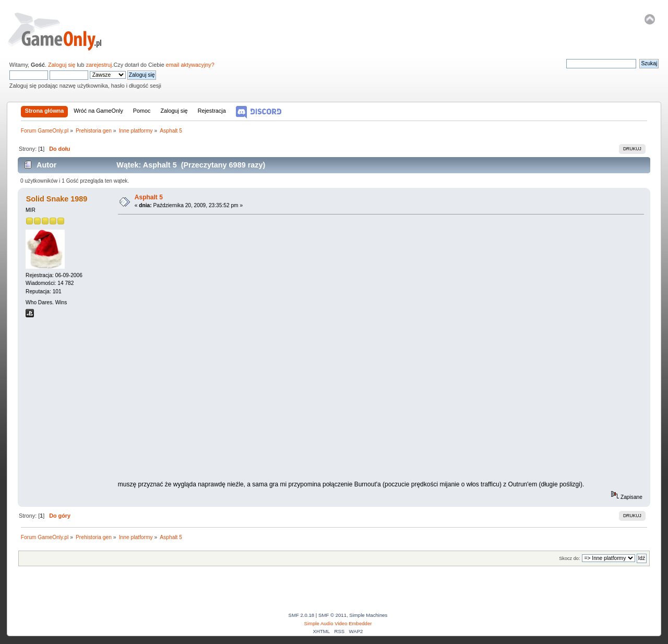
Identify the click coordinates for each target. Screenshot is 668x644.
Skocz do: (569, 558)
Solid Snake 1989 (57, 199)
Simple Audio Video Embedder (338, 623)
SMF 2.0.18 (302, 615)
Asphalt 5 (149, 197)
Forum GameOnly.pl (62, 31)
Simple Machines (368, 615)
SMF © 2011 (332, 615)
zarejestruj (99, 65)
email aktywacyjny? (190, 65)
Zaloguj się (62, 65)
